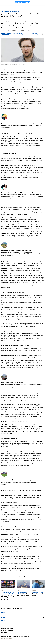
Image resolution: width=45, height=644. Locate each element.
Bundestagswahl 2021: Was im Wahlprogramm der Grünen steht (18, 122)
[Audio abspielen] (6, 34)
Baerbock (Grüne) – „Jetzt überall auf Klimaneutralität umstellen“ (18, 193)
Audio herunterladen (18, 34)
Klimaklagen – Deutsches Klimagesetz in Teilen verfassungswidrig (18, 250)
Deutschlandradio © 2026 (8, 638)
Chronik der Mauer (26, 636)
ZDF (11, 636)
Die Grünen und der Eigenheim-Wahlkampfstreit (13, 479)
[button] (2, 2)
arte (19, 636)
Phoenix (15, 636)
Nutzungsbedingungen (8, 630)
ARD (8, 636)
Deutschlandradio (6, 626)
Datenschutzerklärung (7, 628)
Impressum (4, 632)
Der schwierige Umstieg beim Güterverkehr (12, 383)
